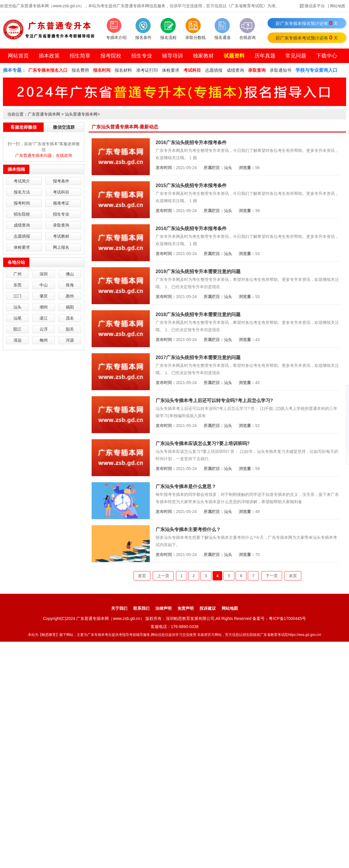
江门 (17, 296)
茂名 (70, 318)
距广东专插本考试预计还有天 (307, 37)
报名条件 (143, 37)
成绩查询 (235, 70)
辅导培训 (172, 56)
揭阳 (70, 307)
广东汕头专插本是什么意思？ (186, 486)
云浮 (44, 329)
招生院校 (22, 214)
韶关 (70, 329)
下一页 (272, 576)
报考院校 (111, 56)
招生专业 (142, 56)
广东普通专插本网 (44, 114)
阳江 (17, 329)
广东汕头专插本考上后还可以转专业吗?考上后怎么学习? (214, 400)
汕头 (228, 168)
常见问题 (296, 56)
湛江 (44, 318)
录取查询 (61, 225)
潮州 (44, 307)
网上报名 (61, 247)
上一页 (163, 576)
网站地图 (338, 6)
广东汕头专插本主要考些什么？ (188, 529)
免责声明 (186, 608)
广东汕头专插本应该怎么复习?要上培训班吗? (203, 443)
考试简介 (22, 181)
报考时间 (22, 203)
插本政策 (49, 56)
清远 (17, 340)
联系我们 (141, 608)
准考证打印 (147, 70)
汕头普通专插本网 (81, 114)
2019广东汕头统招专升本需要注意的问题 (198, 271)
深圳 (44, 274)
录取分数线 (195, 37)
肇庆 (44, 296)
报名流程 (168, 37)
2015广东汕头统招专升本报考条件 (191, 185)
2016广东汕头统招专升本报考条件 (191, 142)
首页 (142, 576)
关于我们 (119, 608)
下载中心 (327, 56)
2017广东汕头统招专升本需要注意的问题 (198, 357)
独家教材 (203, 56)
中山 (44, 285)
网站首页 (18, 56)
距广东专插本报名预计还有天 (307, 23)
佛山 (70, 274)
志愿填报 (214, 70)
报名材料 (123, 70)
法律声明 (163, 608)
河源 (70, 340)
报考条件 (61, 181)
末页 (293, 576)
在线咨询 (247, 37)
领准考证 (61, 203)
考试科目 (61, 192)
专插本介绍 (116, 37)
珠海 (70, 285)
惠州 (70, 296)
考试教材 (61, 236)
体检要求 (171, 70)
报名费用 (80, 70)
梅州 (44, 340)
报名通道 (222, 37)
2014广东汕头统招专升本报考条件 (191, 228)
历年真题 (265, 56)
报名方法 (22, 192)
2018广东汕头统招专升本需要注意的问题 (198, 314)
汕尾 (17, 318)
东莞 (17, 285)
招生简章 (80, 56)
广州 (17, 274)
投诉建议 (208, 608)
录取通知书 (281, 70)
